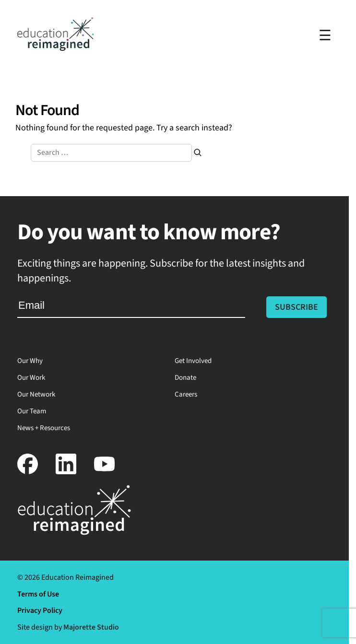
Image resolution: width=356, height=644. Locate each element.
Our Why (30, 361)
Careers (186, 394)
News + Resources (44, 428)
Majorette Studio (91, 627)
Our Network (36, 394)
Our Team (32, 411)
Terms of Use (38, 594)
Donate (185, 378)
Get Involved (193, 361)
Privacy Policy (40, 610)
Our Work (31, 378)
